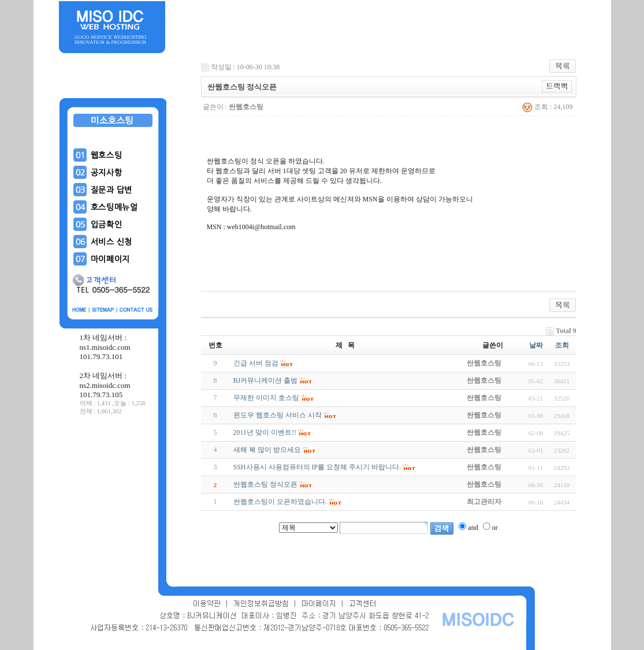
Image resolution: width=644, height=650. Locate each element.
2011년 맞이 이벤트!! (265, 432)
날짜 (536, 345)
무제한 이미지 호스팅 (266, 398)
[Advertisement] (113, 502)
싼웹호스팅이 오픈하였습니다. (280, 502)
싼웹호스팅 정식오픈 (265, 484)
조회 (562, 345)
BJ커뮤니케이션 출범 (266, 380)
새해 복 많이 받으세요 (267, 450)
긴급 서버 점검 (256, 363)
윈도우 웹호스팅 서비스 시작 (278, 415)
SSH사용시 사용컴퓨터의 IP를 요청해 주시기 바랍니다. (317, 467)
